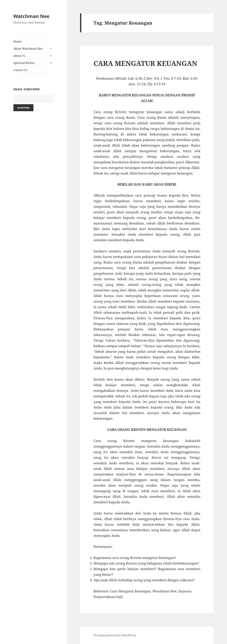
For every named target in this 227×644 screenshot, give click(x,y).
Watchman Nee (31, 16)
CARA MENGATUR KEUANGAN (145, 63)
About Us (19, 56)
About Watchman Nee (28, 49)
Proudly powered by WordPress (115, 635)
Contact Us (20, 70)
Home (17, 41)
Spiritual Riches (24, 63)
